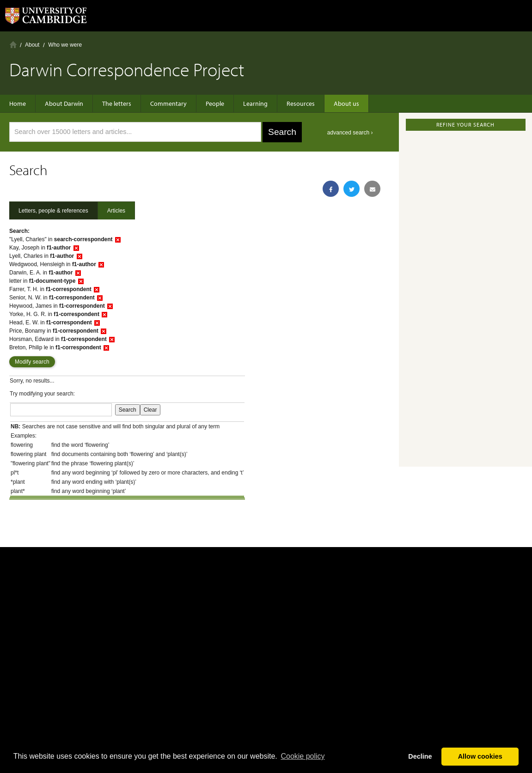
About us (346, 103)
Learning (255, 103)
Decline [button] (420, 756)
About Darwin (64, 103)
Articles (116, 211)
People (215, 103)
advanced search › (350, 133)
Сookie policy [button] (303, 756)
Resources (301, 103)
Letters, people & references (53, 211)
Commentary (168, 103)
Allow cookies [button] (480, 756)
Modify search (32, 362)
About (32, 45)
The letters (117, 103)
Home (13, 45)
